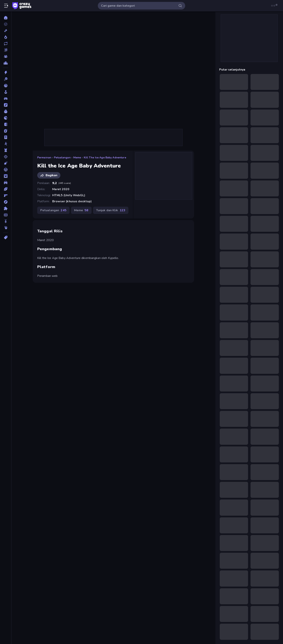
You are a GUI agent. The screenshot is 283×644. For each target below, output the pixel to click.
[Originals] (6, 50)
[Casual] (6, 92)
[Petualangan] (6, 202)
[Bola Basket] (6, 86)
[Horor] (6, 111)
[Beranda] (6, 18)
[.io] (6, 118)
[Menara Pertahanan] (6, 150)
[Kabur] (6, 124)
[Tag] (6, 237)
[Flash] (6, 105)
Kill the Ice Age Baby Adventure (105, 158)
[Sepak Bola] (6, 215)
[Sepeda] (6, 221)
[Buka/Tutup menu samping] (6, 6)
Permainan (44, 158)
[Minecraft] (6, 176)
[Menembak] (6, 157)
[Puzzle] (6, 208)
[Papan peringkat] (6, 63)
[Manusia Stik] (6, 144)
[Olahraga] (6, 189)
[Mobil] (6, 183)
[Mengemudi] (6, 170)
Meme (77, 158)
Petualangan (62, 158)
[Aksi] (6, 73)
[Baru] (6, 31)
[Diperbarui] (6, 44)
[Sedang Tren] (6, 37)
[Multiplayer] (6, 56)
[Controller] (6, 98)
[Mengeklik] (6, 163)
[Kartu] (6, 131)
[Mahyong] (6, 137)
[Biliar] (6, 79)
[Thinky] (6, 228)
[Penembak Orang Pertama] (6, 195)
